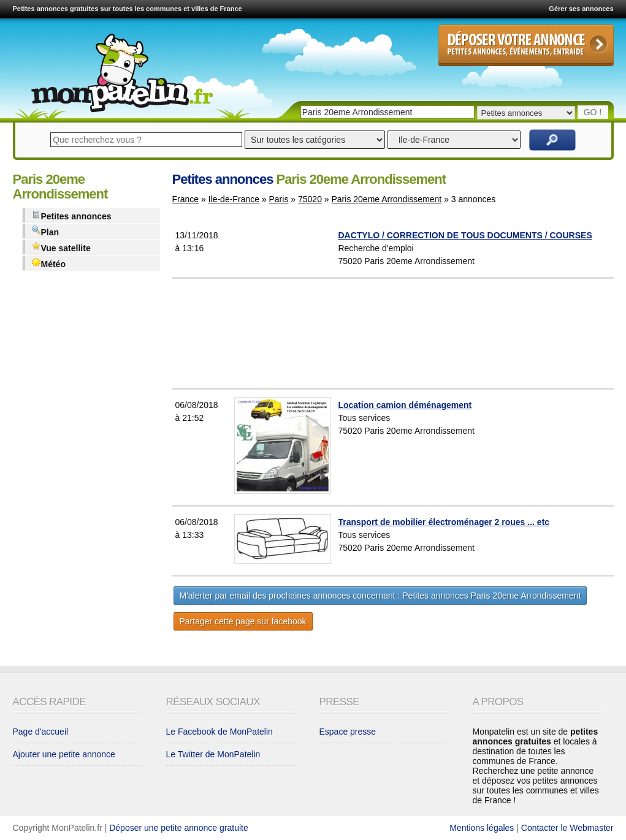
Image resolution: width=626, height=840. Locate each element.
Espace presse (348, 732)
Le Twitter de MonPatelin (213, 754)
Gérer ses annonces (581, 9)
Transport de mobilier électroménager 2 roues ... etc (444, 522)
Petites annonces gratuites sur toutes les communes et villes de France (128, 9)
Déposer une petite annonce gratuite (179, 828)
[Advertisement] (423, 333)
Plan (45, 231)
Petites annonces (71, 215)
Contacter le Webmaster (567, 828)
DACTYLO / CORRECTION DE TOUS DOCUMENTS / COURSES (465, 235)
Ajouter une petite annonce (64, 754)
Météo (48, 263)
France (186, 199)
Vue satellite (61, 247)
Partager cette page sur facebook (243, 621)
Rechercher (552, 140)
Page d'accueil (41, 732)
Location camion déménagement (405, 405)
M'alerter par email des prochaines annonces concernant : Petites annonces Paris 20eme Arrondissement (380, 596)
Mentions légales (482, 828)
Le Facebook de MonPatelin (219, 732)
